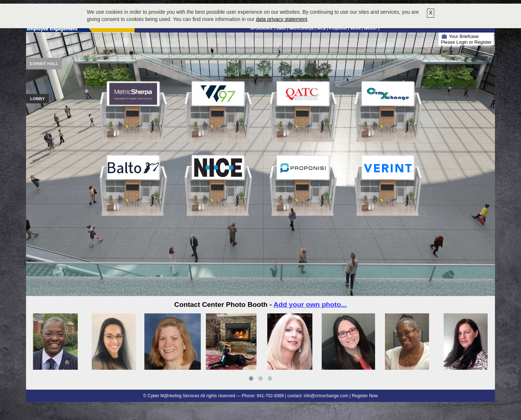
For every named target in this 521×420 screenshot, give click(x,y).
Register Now (365, 396)
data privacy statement (281, 19)
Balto (281, 28)
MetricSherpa (301, 28)
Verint (355, 28)
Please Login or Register (466, 42)
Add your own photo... (310, 305)
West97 (371, 28)
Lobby (38, 99)
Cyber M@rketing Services (173, 396)
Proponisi (338, 28)
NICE (321, 28)
